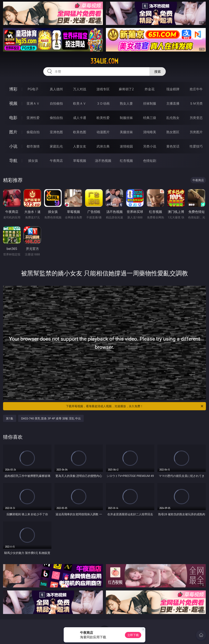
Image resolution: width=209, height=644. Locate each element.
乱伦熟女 (173, 118)
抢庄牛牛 (196, 89)
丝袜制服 (150, 103)
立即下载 (133, 635)
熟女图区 (173, 132)
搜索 (158, 72)
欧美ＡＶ (80, 103)
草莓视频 (80, 161)
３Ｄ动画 (103, 103)
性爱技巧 (196, 146)
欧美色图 (80, 132)
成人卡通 (80, 118)
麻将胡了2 (126, 89)
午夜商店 (56, 161)
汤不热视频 (103, 161)
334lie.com (104, 61)
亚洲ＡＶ (33, 103)
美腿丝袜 (126, 132)
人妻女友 (80, 146)
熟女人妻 (126, 103)
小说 (13, 146)
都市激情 (33, 146)
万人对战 (80, 89)
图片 (13, 132)
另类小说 (150, 146)
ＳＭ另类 (196, 103)
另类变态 (196, 118)
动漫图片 (103, 132)
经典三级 (150, 118)
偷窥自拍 (33, 132)
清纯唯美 (150, 132)
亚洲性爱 (33, 118)
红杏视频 (126, 161)
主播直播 (173, 103)
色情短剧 (150, 161)
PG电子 (33, 89)
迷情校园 (126, 146)
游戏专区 (103, 89)
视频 (13, 103)
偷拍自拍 (56, 118)
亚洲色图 (56, 132)
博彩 (13, 89)
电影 (13, 118)
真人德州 (56, 89)
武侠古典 (103, 146)
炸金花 (150, 89)
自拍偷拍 (56, 103)
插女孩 (33, 161)
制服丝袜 (126, 118)
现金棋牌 (173, 89)
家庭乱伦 (56, 146)
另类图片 (196, 132)
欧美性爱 (103, 118)
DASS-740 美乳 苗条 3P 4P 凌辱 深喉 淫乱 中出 (51, 418)
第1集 (10, 418)
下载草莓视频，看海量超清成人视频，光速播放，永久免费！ (135, 406)
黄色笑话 (173, 146)
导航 (13, 160)
